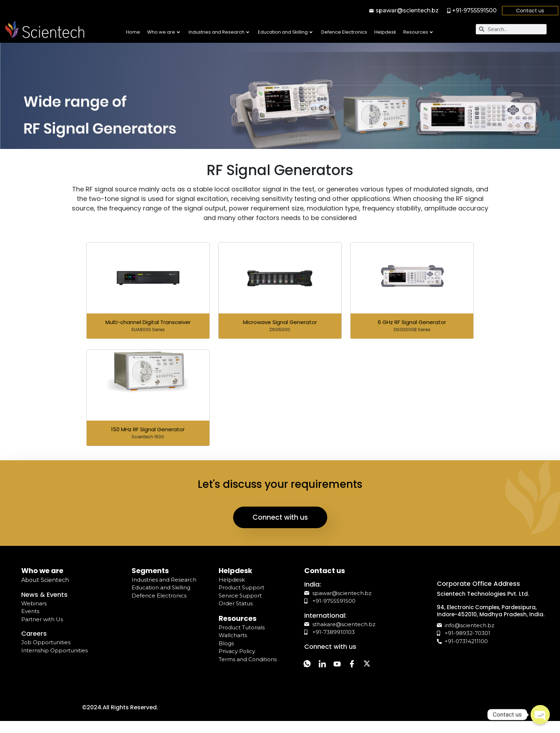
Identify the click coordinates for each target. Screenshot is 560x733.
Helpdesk (385, 32)
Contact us (530, 11)
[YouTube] (344, 670)
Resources (418, 32)
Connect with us (280, 522)
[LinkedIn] (326, 670)
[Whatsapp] (308, 670)
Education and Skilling (285, 32)
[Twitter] (379, 670)
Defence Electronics (344, 32)
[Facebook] (362, 670)
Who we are (163, 32)
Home (133, 32)
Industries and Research (219, 32)
